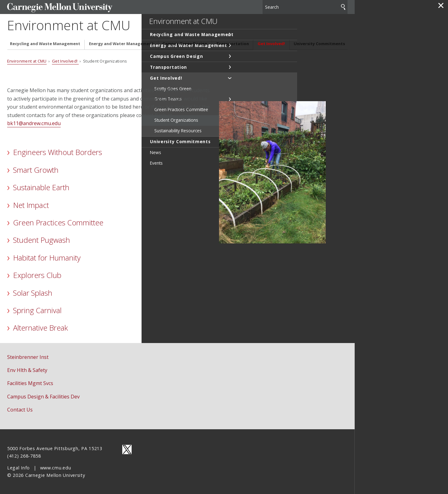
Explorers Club (37, 274)
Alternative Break (40, 327)
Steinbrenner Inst (28, 356)
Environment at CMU (76, 25)
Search (343, 6)
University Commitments (319, 43)
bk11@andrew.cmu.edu (34, 123)
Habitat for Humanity (47, 257)
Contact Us (20, 409)
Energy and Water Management (121, 43)
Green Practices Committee (58, 222)
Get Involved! (271, 43)
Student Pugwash (42, 240)
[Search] (305, 6)
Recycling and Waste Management (45, 43)
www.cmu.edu (56, 467)
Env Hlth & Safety (27, 369)
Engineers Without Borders (58, 152)
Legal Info (19, 467)
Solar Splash (33, 292)
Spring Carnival (37, 310)
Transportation (233, 43)
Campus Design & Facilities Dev (43, 396)
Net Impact (31, 204)
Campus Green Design (185, 43)
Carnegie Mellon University (54, 7)
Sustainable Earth (41, 187)
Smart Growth (36, 169)
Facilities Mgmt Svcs (30, 383)
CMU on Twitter (127, 449)
